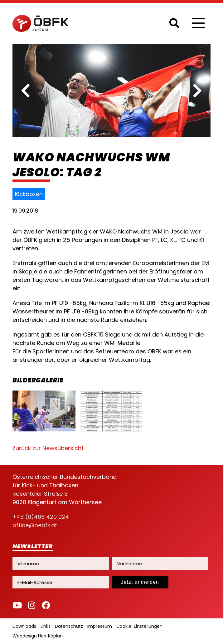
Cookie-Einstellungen (139, 626)
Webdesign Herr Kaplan (38, 636)
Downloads (24, 626)
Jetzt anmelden (140, 582)
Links (46, 626)
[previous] (26, 91)
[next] (197, 91)
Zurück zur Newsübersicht (48, 448)
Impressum (100, 626)
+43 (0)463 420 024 (41, 517)
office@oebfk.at (35, 525)
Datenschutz (69, 626)
